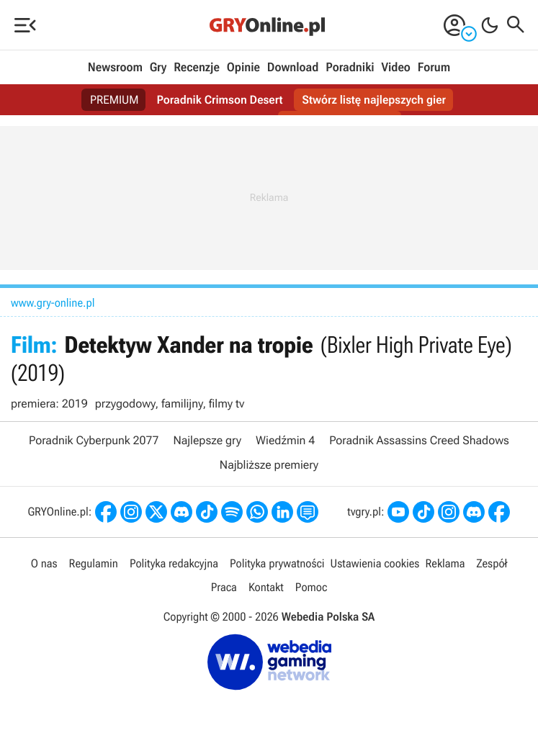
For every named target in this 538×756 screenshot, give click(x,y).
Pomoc (311, 587)
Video (395, 68)
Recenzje (197, 68)
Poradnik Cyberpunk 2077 (94, 440)
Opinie (243, 68)
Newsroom (115, 68)
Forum (434, 68)
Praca (224, 587)
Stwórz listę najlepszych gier (374, 100)
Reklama (445, 563)
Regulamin (94, 563)
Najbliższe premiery (269, 465)
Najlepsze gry (207, 440)
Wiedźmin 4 (285, 440)
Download (293, 68)
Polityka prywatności (277, 563)
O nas (44, 563)
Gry (158, 68)
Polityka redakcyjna (174, 563)
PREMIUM (115, 100)
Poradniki (350, 68)
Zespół (492, 563)
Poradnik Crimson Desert (219, 100)
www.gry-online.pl (53, 303)
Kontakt (266, 587)
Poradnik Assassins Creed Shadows (419, 440)
